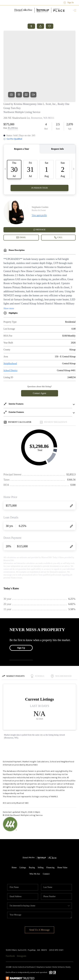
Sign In (69, 3)
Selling (41, 845)
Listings (23, 845)
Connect (46, 852)
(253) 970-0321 (56, 928)
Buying (32, 845)
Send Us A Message (39, 908)
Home (14, 845)
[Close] (73, 954)
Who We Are (35, 852)
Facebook (10, 934)
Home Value (62, 845)
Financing (50, 845)
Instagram (22, 934)
